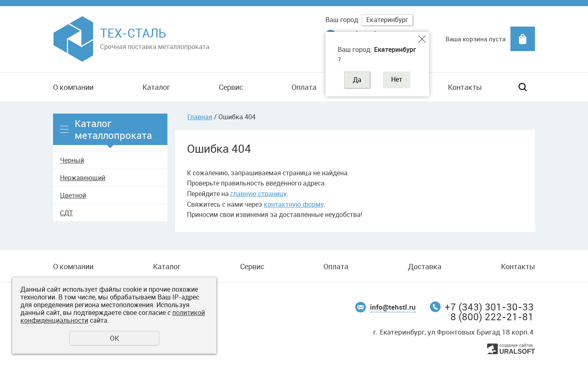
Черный (72, 160)
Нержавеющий (83, 178)
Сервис (231, 87)
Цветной (73, 195)
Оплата (304, 87)
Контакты (465, 87)
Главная (200, 117)
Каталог (156, 87)
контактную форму (294, 204)
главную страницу (258, 194)
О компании (73, 87)
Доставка (425, 266)
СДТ (67, 213)
